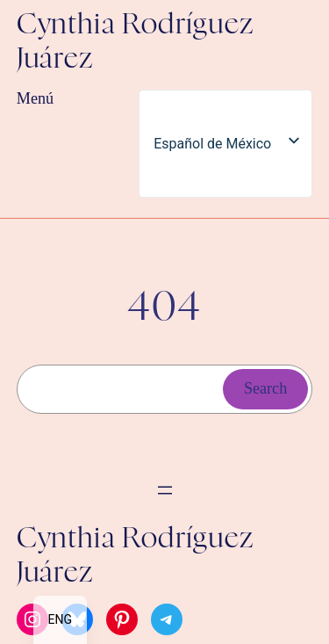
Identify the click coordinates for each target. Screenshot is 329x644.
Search (265, 388)
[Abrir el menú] (165, 490)
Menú (35, 98)
